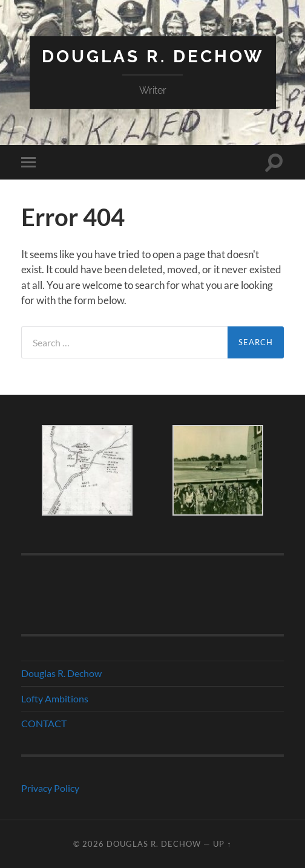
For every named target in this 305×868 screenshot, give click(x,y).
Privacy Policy (50, 788)
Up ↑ (222, 844)
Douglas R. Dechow (153, 57)
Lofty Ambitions (55, 698)
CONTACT (44, 723)
